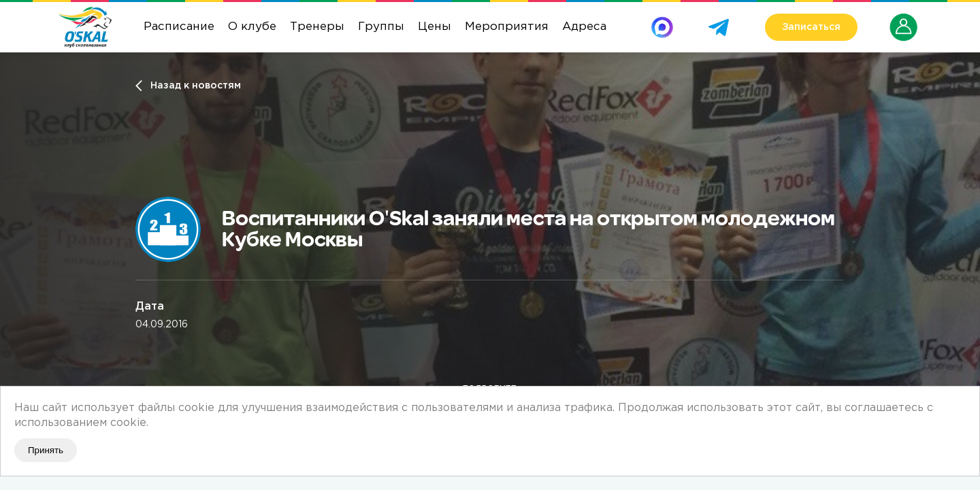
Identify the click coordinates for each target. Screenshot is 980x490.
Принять (46, 450)
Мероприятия (507, 27)
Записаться (811, 27)
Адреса (584, 27)
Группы (381, 27)
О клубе (252, 27)
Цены (435, 27)
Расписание (179, 27)
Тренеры (317, 27)
